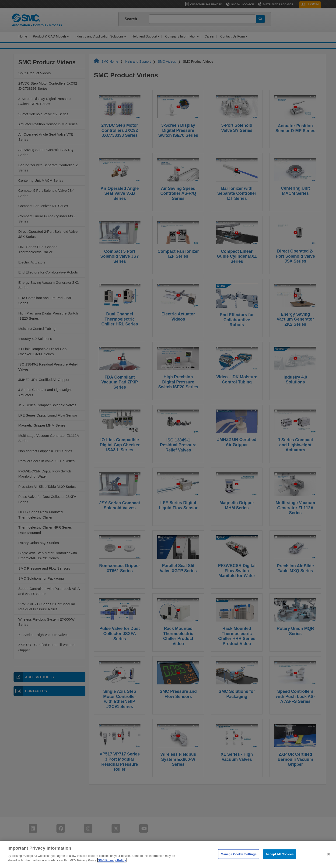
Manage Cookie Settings (239, 855)
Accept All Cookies (280, 855)
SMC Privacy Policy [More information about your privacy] (112, 861)
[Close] (329, 855)
